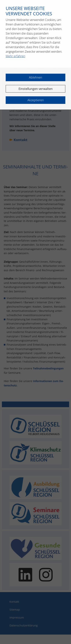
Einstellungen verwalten (36, 89)
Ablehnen (35, 77)
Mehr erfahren (15, 56)
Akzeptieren (36, 100)
